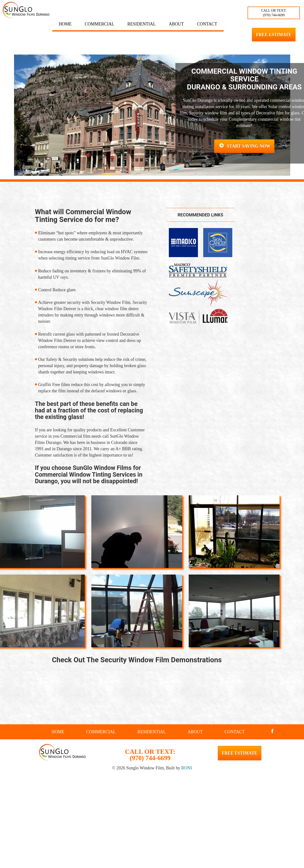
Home (65, 24)
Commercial (100, 24)
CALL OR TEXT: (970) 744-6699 (274, 13)
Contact (207, 24)
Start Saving (244, 146)
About (176, 24)
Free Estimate (274, 35)
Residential (142, 24)
